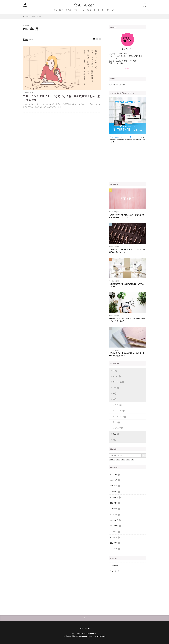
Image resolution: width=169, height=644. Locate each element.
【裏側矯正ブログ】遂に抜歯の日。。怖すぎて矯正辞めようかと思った (127, 251)
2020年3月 (115, 515)
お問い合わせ (115, 565)
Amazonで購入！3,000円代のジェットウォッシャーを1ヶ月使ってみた (127, 320)
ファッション (120, 417)
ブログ (77, 10)
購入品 (89, 10)
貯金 (118, 460)
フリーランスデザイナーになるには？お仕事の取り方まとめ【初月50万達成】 (62, 98)
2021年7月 (115, 492)
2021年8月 (115, 486)
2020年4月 (115, 509)
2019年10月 (115, 526)
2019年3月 (115, 549)
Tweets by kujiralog (117, 85)
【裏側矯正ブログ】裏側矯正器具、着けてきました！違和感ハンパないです (127, 216)
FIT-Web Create (81, 636)
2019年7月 (115, 543)
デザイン (69, 10)
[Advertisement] (128, 163)
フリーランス (59, 10)
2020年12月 (115, 497)
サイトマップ (115, 571)
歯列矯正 (119, 428)
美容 (123, 460)
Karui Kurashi (91, 634)
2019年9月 (115, 532)
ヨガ (117, 423)
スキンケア (120, 411)
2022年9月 (115, 480)
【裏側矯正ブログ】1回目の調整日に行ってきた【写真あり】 (126, 285)
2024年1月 (115, 475)
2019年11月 (115, 520)
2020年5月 (115, 503)
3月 (40, 16)
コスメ (118, 405)
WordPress (101, 636)
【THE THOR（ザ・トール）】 (120, 137)
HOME (27, 16)
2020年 (34, 16)
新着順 (25, 39)
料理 (128, 460)
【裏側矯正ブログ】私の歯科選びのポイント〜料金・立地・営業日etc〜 (127, 354)
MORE (128, 69)
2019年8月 (115, 538)
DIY (83, 10)
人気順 (31, 39)
